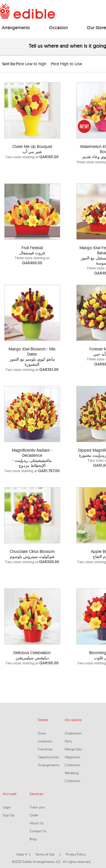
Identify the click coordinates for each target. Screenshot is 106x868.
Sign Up (9, 815)
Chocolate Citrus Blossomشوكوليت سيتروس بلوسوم (32, 554)
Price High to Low (66, 64)
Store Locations (45, 737)
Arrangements (16, 28)
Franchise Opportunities (48, 753)
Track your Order (37, 811)
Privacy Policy (76, 854)
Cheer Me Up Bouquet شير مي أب (32, 149)
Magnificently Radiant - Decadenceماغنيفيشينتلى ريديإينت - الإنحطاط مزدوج (32, 458)
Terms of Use (45, 854)
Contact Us (38, 831)
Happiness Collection (73, 761)
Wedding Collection (73, 777)
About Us (37, 823)
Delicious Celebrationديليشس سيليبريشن (32, 655)
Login (7, 807)
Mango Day (73, 749)
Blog (33, 839)
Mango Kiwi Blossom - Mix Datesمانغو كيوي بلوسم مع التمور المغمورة (32, 357)
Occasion (58, 28)
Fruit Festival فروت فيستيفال (32, 250)
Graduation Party (73, 737)
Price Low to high (31, 64)
